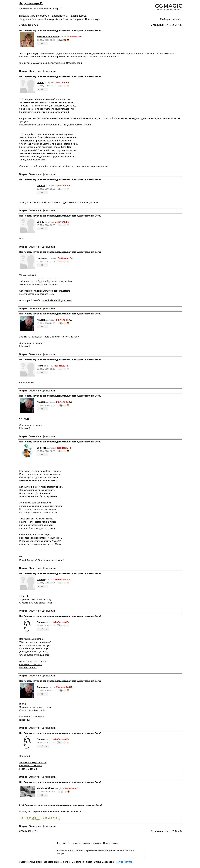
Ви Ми (40, 622)
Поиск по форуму (73, 19)
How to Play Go (124, 862)
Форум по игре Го (31, 3)
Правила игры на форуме (34, 16)
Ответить (34, 71)
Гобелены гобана (28, 668)
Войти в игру (92, 19)
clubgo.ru (25, 346)
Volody (41, 82)
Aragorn (41, 320)
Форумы (25, 19)
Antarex (41, 185)
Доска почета (60, 16)
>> (179, 19)
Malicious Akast (45, 788)
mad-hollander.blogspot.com (57, 300)
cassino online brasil (30, 862)
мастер (41, 579)
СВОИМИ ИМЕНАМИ (30, 664)
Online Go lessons (104, 862)
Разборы (37, 19)
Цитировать (49, 71)
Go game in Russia (82, 862)
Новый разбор (52, 19)
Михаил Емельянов (48, 37)
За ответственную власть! (33, 661)
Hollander (42, 258)
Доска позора (79, 16)
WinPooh (42, 448)
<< (174, 19)
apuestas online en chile (57, 862)
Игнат (40, 366)
